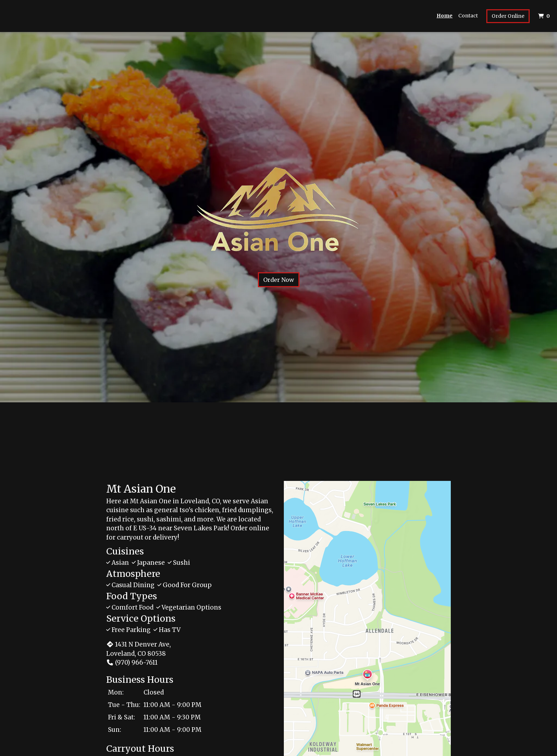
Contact (468, 16)
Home (445, 16)
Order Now (279, 280)
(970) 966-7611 (132, 663)
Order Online (508, 16)
